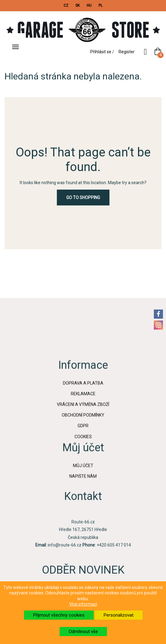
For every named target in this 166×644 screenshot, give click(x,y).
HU (89, 5)
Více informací (83, 604)
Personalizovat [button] (119, 615)
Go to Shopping (83, 198)
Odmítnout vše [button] (83, 632)
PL (100, 5)
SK (78, 5)
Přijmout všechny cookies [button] (59, 615)
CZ (66, 5)
